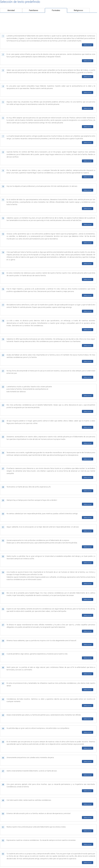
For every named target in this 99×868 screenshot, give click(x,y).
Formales (56, 10)
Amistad (11, 10)
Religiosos (78, 10)
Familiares (34, 10)
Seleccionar (88, 45)
